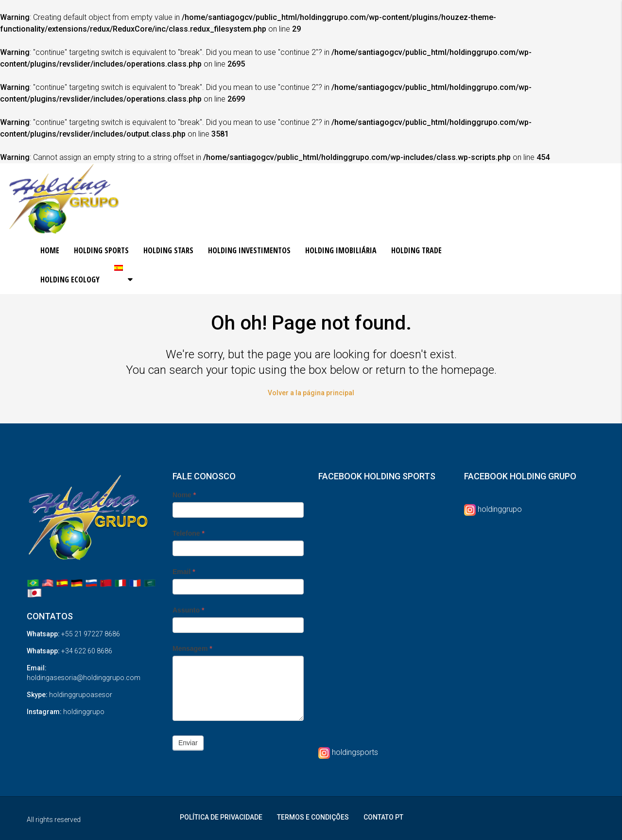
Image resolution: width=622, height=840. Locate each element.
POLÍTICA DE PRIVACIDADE (221, 817)
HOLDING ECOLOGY (70, 280)
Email (184, 572)
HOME (50, 250)
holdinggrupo (500, 509)
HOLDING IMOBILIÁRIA (341, 250)
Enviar (188, 743)
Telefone (189, 533)
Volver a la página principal (311, 393)
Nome (184, 495)
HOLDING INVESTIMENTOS (249, 250)
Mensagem (192, 648)
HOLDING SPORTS (101, 250)
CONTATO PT (383, 817)
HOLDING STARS (168, 250)
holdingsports (355, 752)
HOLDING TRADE (416, 250)
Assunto (188, 610)
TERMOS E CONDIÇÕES (313, 817)
